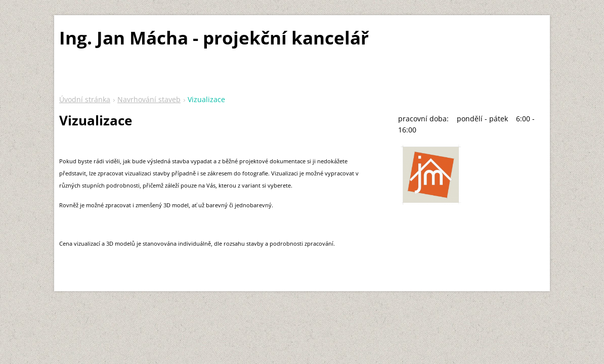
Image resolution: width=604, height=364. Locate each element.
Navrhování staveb (149, 99)
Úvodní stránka (85, 99)
